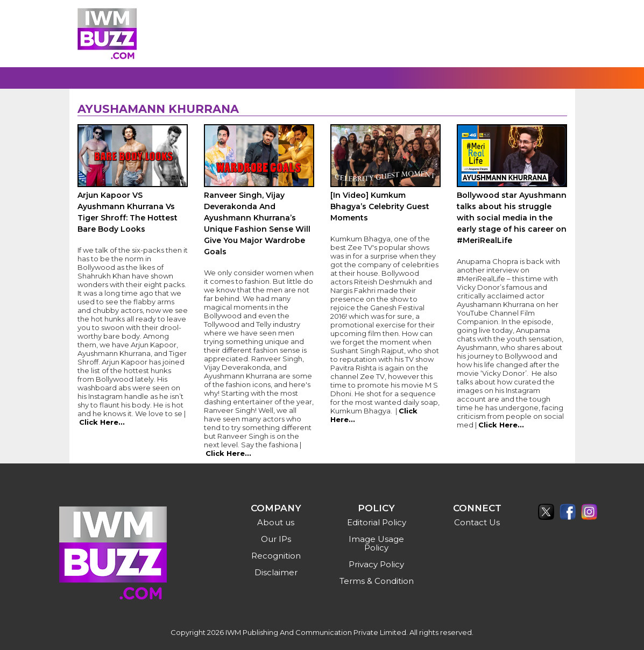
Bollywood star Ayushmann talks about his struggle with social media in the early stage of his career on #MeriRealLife (512, 218)
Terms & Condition (377, 581)
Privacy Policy (376, 564)
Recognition (276, 556)
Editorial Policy (377, 522)
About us (276, 522)
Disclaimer (276, 572)
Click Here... (102, 422)
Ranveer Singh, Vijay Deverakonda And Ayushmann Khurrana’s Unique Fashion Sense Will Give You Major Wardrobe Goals (257, 223)
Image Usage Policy (376, 543)
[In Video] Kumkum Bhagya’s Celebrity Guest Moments (380, 206)
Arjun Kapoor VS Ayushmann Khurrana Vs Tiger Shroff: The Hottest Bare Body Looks (128, 212)
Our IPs (276, 539)
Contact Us (477, 522)
